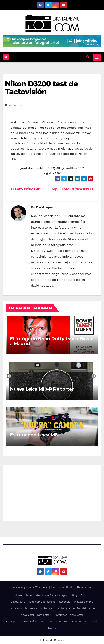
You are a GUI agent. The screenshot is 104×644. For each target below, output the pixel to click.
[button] (88, 57)
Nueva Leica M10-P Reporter (42, 389)
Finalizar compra (83, 602)
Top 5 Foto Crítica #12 (72, 189)
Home (18, 595)
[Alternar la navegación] (97, 57)
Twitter (52, 628)
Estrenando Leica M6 (34, 435)
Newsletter (27, 615)
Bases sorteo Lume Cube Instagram (47, 595)
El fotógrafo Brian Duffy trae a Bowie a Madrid (52, 341)
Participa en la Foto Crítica (22, 621)
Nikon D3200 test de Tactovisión (41, 88)
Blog (75, 595)
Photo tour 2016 (51, 621)
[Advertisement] (52, 492)
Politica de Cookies (76, 621)
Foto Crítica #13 (27, 189)
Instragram (15, 608)
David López (45, 207)
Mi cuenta (31, 608)
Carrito (85, 595)
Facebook (64, 602)
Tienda (94, 621)
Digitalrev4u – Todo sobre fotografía (33, 602)
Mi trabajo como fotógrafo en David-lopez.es (68, 608)
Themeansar (84, 587)
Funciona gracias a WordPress (30, 587)
